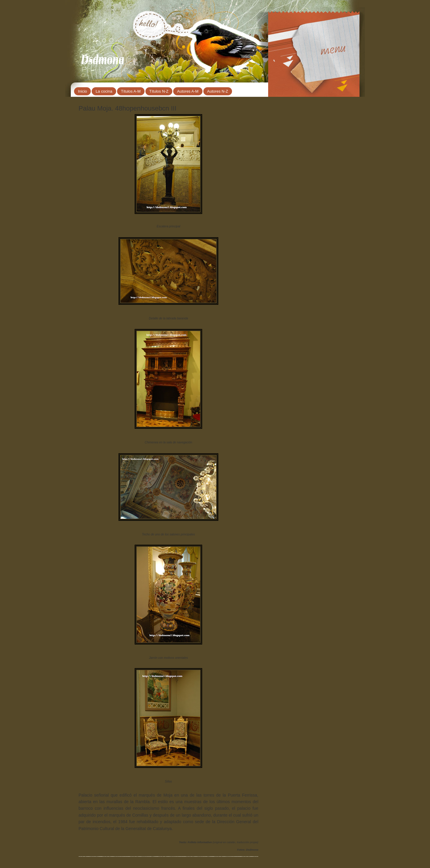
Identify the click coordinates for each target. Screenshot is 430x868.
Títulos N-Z (159, 91)
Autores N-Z (218, 91)
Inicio (82, 91)
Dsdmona (102, 59)
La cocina (104, 91)
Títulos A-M (131, 91)
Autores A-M (188, 91)
